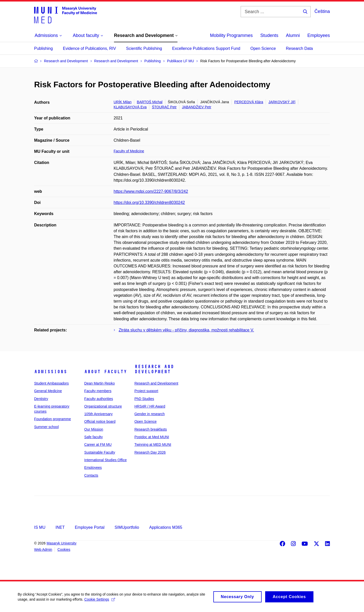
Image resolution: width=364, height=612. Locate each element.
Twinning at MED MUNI (153, 445)
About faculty (106, 372)
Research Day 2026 (150, 452)
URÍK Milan (123, 102)
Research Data (299, 48)
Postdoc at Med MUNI (152, 437)
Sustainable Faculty (100, 452)
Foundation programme (53, 419)
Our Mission (94, 429)
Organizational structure (103, 406)
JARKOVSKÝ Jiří (282, 102)
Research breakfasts (151, 429)
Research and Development (154, 369)
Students (269, 35)
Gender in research (150, 414)
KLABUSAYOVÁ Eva (130, 107)
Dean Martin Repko (99, 383)
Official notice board (100, 421)
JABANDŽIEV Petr (197, 107)
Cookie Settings (100, 601)
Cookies (64, 550)
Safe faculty (93, 437)
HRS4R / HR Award (150, 406)
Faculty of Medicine (129, 151)
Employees (319, 35)
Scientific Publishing (144, 48)
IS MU (40, 527)
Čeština (322, 11)
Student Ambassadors (51, 383)
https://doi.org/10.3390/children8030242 (149, 203)
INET (60, 527)
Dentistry (41, 399)
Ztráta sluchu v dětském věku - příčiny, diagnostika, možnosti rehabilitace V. (186, 330)
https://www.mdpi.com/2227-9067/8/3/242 (151, 191)
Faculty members (98, 391)
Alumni (293, 35)
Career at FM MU (98, 445)
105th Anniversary (98, 414)
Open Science (263, 48)
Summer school (46, 427)
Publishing (43, 48)
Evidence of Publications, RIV (89, 48)
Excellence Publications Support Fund (206, 48)
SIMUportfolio (127, 527)
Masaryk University (61, 543)
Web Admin (43, 550)
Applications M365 (166, 527)
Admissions (51, 372)
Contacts (91, 475)
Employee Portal (90, 527)
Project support (146, 391)
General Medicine (48, 391)
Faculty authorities (99, 399)
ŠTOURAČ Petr (164, 107)
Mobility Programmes (231, 35)
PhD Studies (144, 399)
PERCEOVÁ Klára (249, 102)
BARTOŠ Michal (150, 102)
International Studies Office (105, 460)
